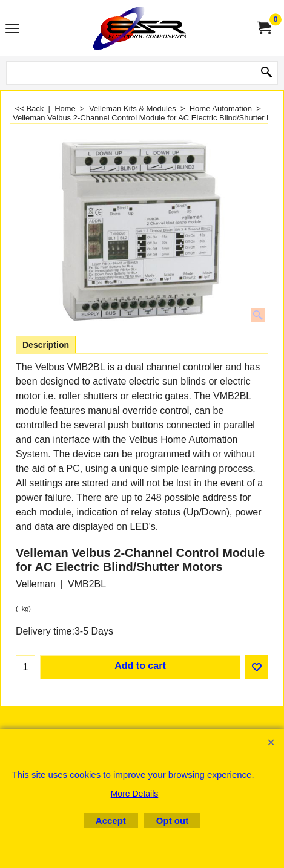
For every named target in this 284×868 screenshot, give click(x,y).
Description (46, 345)
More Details (135, 794)
